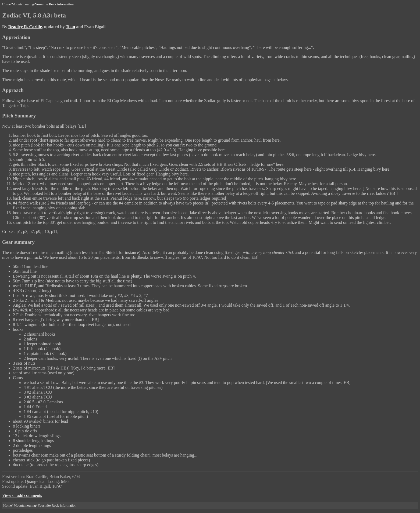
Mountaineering (23, 4)
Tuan (70, 27)
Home (6, 4)
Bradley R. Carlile (25, 27)
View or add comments (22, 495)
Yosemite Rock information (54, 4)
